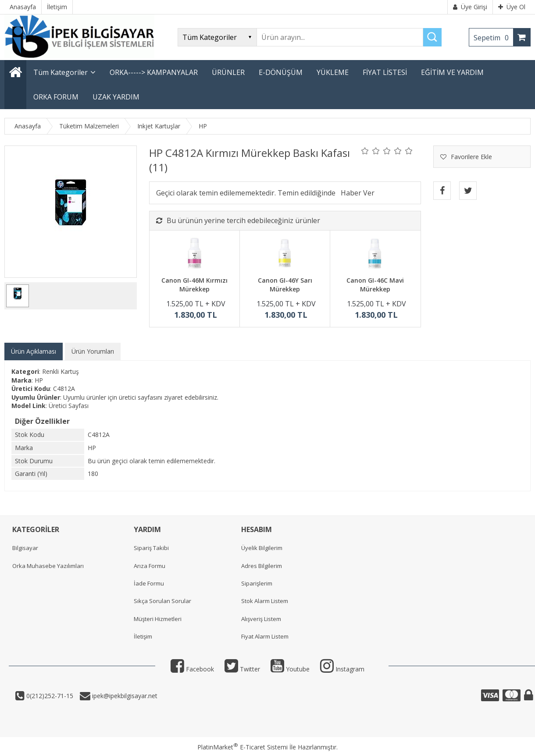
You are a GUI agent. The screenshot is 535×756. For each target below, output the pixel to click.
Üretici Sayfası (69, 406)
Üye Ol (512, 7)
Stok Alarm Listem (265, 601)
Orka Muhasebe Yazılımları (48, 566)
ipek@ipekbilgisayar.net (124, 696)
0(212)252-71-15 (49, 696)
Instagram (342, 669)
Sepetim (493, 38)
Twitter (242, 669)
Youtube (290, 669)
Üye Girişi (470, 7)
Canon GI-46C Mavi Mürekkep (375, 285)
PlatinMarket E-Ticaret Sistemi (243, 747)
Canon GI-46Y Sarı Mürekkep (285, 285)
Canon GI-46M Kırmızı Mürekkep (194, 285)
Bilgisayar (25, 548)
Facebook (192, 669)
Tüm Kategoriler (61, 72)
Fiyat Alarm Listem (265, 636)
